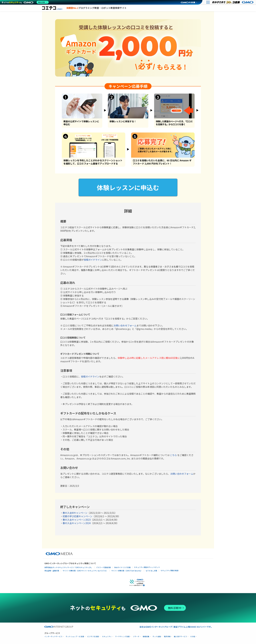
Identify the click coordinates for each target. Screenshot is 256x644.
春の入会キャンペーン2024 (77, 523)
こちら (173, 455)
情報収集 (146, 637)
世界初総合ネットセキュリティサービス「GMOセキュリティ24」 (69, 567)
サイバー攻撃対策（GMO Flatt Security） (127, 571)
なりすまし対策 (151, 571)
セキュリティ (107, 637)
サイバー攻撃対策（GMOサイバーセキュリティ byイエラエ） (85, 571)
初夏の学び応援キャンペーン (77, 516)
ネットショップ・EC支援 (75, 637)
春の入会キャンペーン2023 (77, 520)
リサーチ (136, 637)
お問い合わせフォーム (125, 325)
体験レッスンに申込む (128, 187)
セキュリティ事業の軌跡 (170, 570)
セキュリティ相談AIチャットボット (147, 567)
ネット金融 (157, 637)
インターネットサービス (53, 637)
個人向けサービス (180, 637)
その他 (193, 637)
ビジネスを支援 (93, 637)
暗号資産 (167, 637)
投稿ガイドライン (93, 260)
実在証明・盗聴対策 (52, 571)
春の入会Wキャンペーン (75, 513)
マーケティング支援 (122, 637)
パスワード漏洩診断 (103, 567)
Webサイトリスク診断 (122, 567)
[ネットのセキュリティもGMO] (25, 2)
